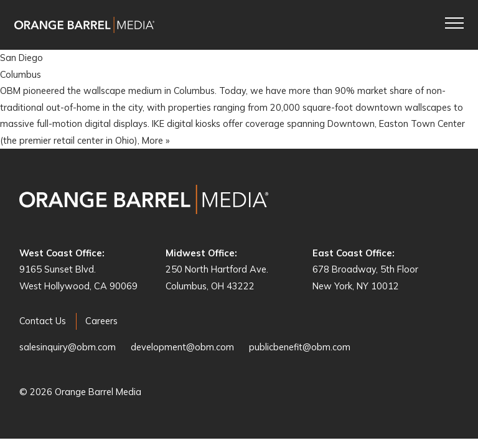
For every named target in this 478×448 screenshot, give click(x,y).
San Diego (21, 58)
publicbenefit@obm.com (300, 347)
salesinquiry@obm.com (68, 347)
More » (156, 140)
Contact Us (43, 321)
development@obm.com (182, 347)
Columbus (21, 74)
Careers (101, 321)
